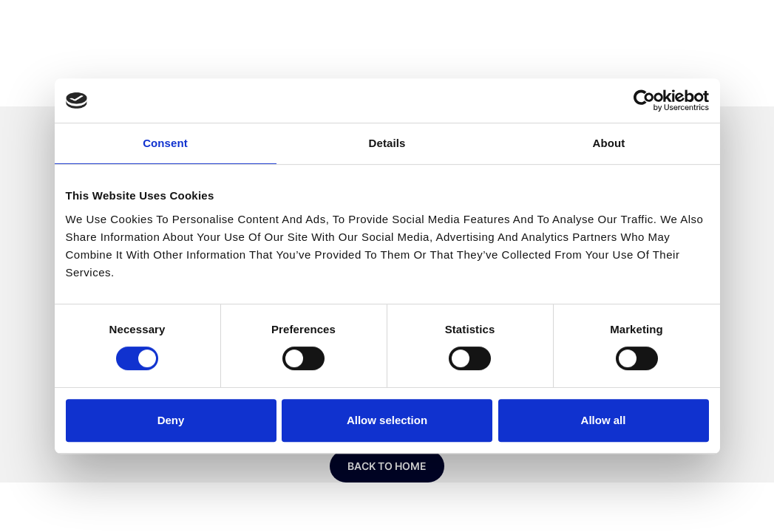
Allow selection (387, 420)
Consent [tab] (165, 143)
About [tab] (609, 143)
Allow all (604, 420)
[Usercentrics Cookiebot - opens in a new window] (644, 100)
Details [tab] (387, 143)
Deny (171, 420)
